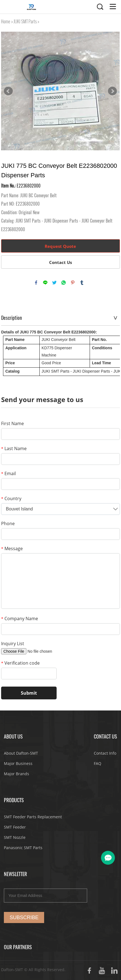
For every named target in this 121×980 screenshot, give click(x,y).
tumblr (82, 283)
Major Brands (17, 774)
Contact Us (60, 262)
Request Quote (60, 246)
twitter (54, 283)
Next (112, 91)
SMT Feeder (15, 827)
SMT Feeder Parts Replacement (33, 817)
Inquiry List (13, 644)
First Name (12, 423)
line (45, 283)
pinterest (73, 283)
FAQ (98, 763)
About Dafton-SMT (21, 753)
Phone (8, 523)
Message (12, 548)
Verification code (20, 663)
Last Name (14, 448)
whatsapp (64, 283)
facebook (36, 283)
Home (6, 22)
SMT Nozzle (15, 837)
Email (8, 473)
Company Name (20, 619)
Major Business (18, 763)
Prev (8, 91)
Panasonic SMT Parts (23, 848)
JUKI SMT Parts (25, 22)
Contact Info (105, 753)
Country (11, 498)
